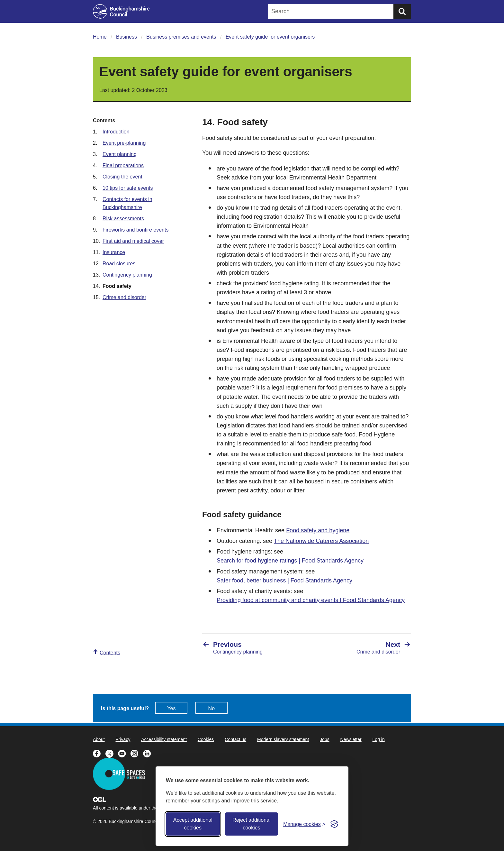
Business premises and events (181, 37)
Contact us (235, 739)
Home (100, 37)
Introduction (116, 132)
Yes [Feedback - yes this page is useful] (171, 708)
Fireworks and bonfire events (135, 230)
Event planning (120, 154)
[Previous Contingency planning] (251, 648)
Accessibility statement (164, 739)
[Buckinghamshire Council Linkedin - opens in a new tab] (149, 753)
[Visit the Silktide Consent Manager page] (334, 824)
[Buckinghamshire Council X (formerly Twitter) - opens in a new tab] (112, 753)
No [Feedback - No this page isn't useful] (212, 708)
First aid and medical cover (133, 241)
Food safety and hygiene (318, 530)
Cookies (206, 739)
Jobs (325, 739)
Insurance (114, 252)
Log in (379, 739)
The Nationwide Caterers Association (321, 541)
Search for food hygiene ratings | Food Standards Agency (290, 561)
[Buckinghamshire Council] (121, 11)
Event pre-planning (124, 143)
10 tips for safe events (128, 188)
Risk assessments (123, 219)
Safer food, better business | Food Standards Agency (284, 581)
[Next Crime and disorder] (362, 648)
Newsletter (351, 739)
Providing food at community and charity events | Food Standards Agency (311, 600)
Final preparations (123, 165)
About (99, 739)
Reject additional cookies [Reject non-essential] (251, 824)
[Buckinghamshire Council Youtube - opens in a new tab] (124, 753)
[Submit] (402, 11)
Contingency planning (127, 275)
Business (126, 37)
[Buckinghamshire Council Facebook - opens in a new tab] (99, 753)
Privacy (123, 739)
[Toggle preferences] (304, 824)
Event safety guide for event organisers (270, 37)
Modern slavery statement (283, 739)
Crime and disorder (124, 297)
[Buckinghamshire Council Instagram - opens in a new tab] (137, 753)
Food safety (117, 286)
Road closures (119, 264)
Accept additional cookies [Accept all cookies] (193, 824)
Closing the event (122, 177)
